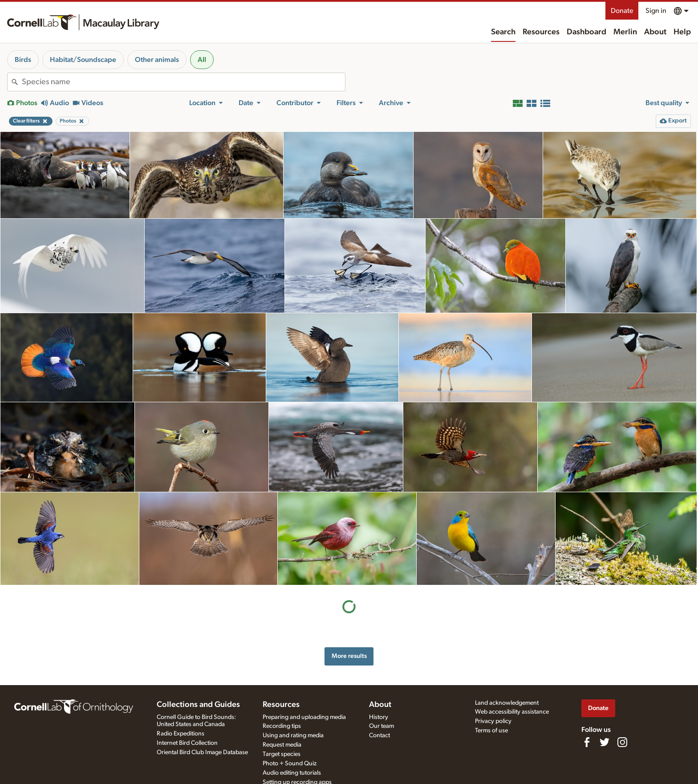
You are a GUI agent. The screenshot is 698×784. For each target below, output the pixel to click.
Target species (282, 754)
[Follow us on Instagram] (622, 742)
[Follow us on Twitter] (605, 742)
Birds (23, 60)
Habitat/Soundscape (83, 60)
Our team (381, 726)
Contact (379, 735)
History (379, 717)
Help (682, 32)
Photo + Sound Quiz (290, 764)
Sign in (656, 11)
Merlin (625, 32)
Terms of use (491, 731)
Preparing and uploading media (304, 717)
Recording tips (282, 726)
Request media (282, 745)
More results (349, 656)
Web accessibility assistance (512, 712)
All (202, 60)
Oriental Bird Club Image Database (202, 752)
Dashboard (586, 32)
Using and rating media (293, 735)
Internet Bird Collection (187, 743)
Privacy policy (493, 721)
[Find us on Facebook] (587, 742)
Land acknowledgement (507, 703)
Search (503, 32)
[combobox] (183, 82)
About (655, 32)
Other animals (157, 60)
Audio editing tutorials (292, 773)
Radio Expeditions (181, 734)
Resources (541, 32)
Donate (622, 11)
